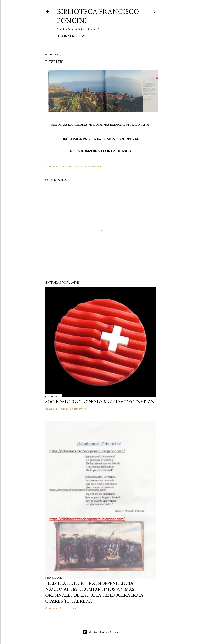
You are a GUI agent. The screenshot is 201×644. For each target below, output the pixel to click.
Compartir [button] (51, 166)
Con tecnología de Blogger (100, 632)
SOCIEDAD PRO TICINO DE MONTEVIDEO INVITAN (100, 402)
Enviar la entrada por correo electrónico (82, 166)
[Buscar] (153, 11)
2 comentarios (68, 608)
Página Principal (72, 36)
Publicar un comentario (73, 409)
